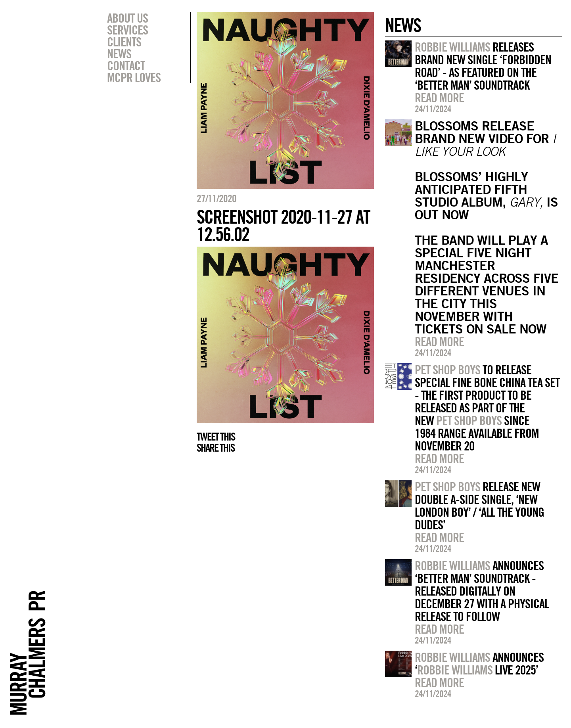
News (119, 54)
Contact (126, 65)
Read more (439, 98)
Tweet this (216, 437)
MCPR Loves (134, 77)
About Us (127, 18)
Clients (124, 42)
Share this (216, 448)
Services (127, 30)
